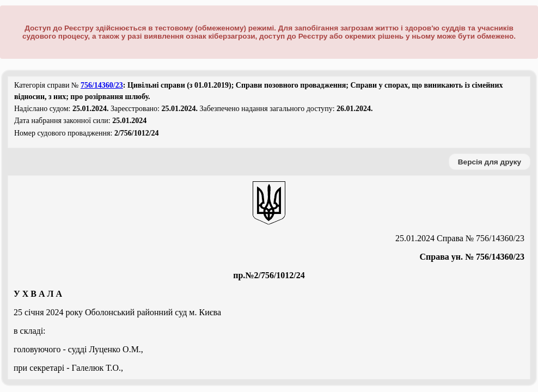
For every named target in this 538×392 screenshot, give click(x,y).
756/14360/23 (102, 85)
